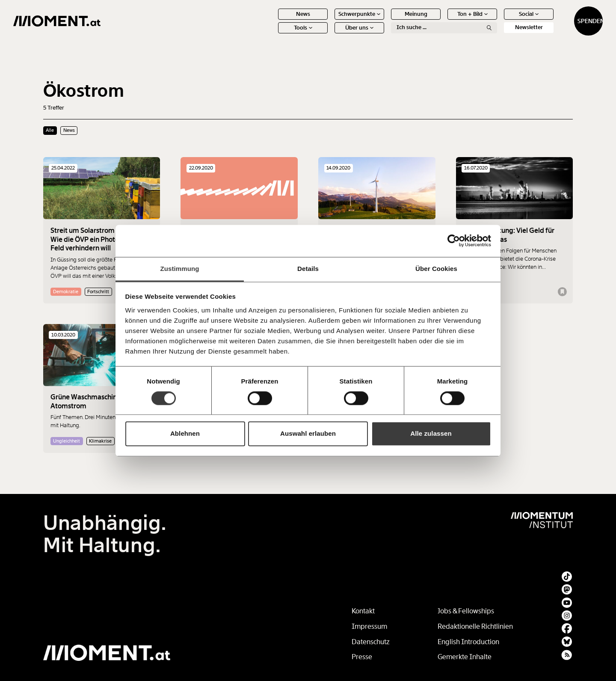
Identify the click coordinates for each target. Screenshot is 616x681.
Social (499, 20)
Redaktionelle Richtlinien (475, 626)
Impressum (369, 626)
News (273, 20)
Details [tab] (308, 269)
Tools (273, 34)
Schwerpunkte (329, 20)
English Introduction (468, 642)
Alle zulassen (431, 434)
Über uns (329, 34)
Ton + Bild (443, 20)
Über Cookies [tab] (436, 269)
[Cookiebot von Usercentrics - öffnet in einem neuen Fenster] (454, 241)
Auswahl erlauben (308, 434)
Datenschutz (371, 642)
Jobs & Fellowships (466, 611)
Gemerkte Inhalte (465, 657)
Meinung (386, 20)
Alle (50, 130)
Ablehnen (185, 434)
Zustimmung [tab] (180, 269)
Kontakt (363, 611)
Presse (362, 657)
